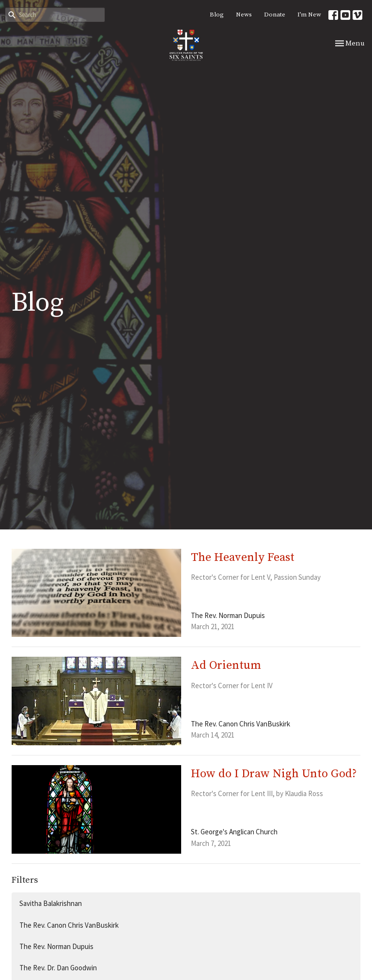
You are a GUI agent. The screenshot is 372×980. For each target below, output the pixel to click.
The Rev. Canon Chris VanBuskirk (69, 925)
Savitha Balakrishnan (51, 903)
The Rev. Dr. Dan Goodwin (58, 968)
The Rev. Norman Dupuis (56, 946)
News (244, 15)
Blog (217, 15)
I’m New (309, 15)
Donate (275, 15)
